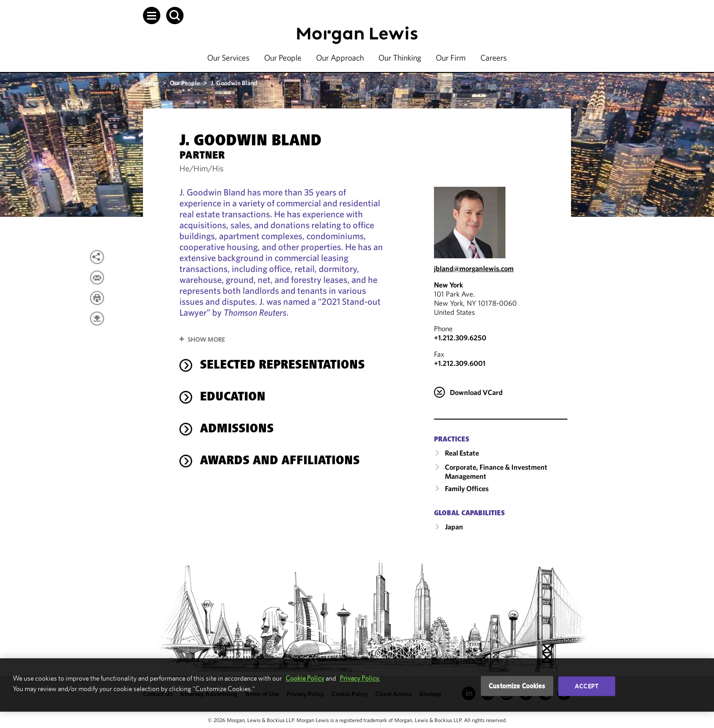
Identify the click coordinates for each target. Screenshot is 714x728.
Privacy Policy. (360, 678)
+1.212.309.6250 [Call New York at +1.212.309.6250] (460, 338)
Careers (494, 58)
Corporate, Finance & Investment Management (496, 472)
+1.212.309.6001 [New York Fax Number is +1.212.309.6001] (460, 363)
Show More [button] (206, 339)
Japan (454, 527)
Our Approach (340, 58)
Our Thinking (400, 58)
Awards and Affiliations (280, 461)
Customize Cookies (517, 686)
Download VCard (476, 392)
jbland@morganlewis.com (474, 268)
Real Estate (462, 453)
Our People (283, 58)
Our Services (228, 58)
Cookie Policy (305, 678)
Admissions (237, 430)
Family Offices (467, 488)
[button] (152, 15)
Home (151, 83)
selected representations (282, 366)
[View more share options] (97, 257)
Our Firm (451, 58)
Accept (586, 686)
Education (233, 398)
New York (449, 285)
